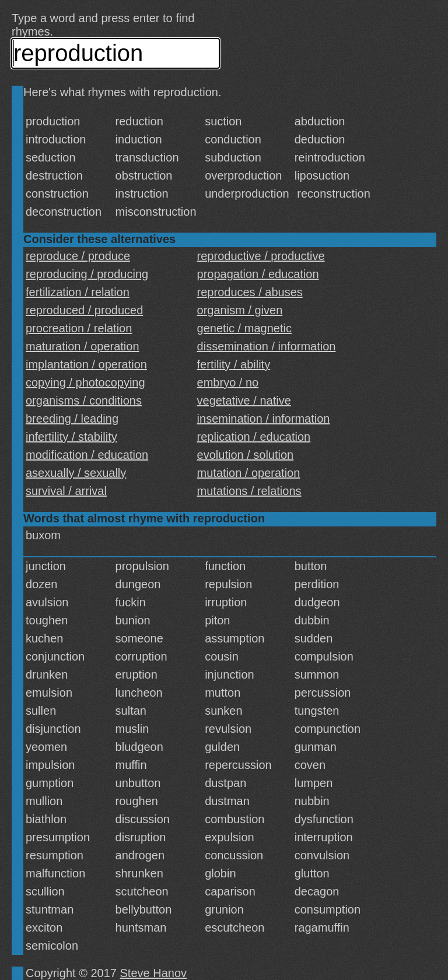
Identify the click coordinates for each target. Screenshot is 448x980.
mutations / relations (249, 491)
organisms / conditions (84, 401)
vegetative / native (244, 401)
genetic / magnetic (244, 328)
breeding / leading (72, 419)
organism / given (240, 310)
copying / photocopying (85, 382)
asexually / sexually (76, 473)
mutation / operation (249, 473)
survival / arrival (66, 491)
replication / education (254, 437)
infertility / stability (71, 437)
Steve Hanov (154, 973)
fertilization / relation (78, 292)
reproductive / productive (261, 256)
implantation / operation (86, 364)
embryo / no (228, 382)
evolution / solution (246, 455)
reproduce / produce (78, 256)
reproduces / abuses (250, 292)
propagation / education (258, 274)
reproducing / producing (87, 274)
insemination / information (264, 419)
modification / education (87, 455)
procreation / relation (79, 328)
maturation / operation (83, 346)
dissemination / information (267, 346)
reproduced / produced (84, 310)
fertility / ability (234, 364)
